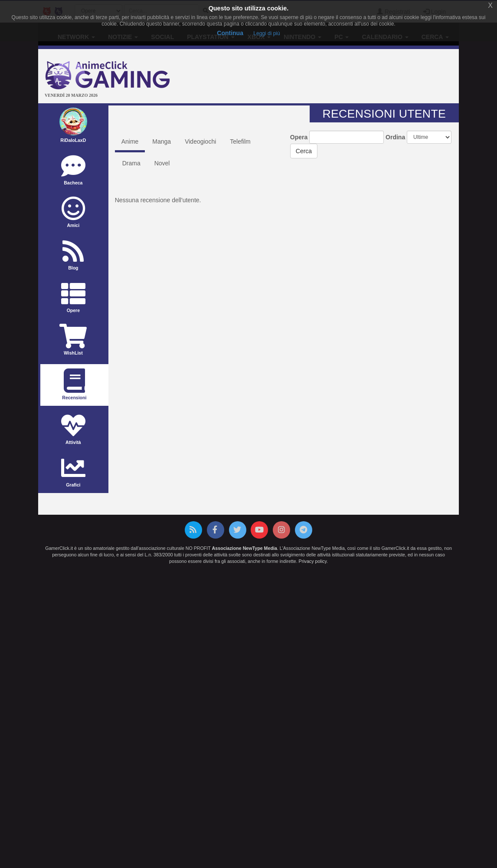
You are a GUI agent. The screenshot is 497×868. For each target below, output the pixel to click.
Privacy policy (313, 561)
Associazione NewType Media (245, 548)
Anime (130, 141)
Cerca (304, 151)
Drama (131, 163)
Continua (230, 33)
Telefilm (240, 141)
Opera (299, 137)
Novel (162, 163)
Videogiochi (200, 141)
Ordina (395, 137)
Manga (162, 141)
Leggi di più (266, 33)
